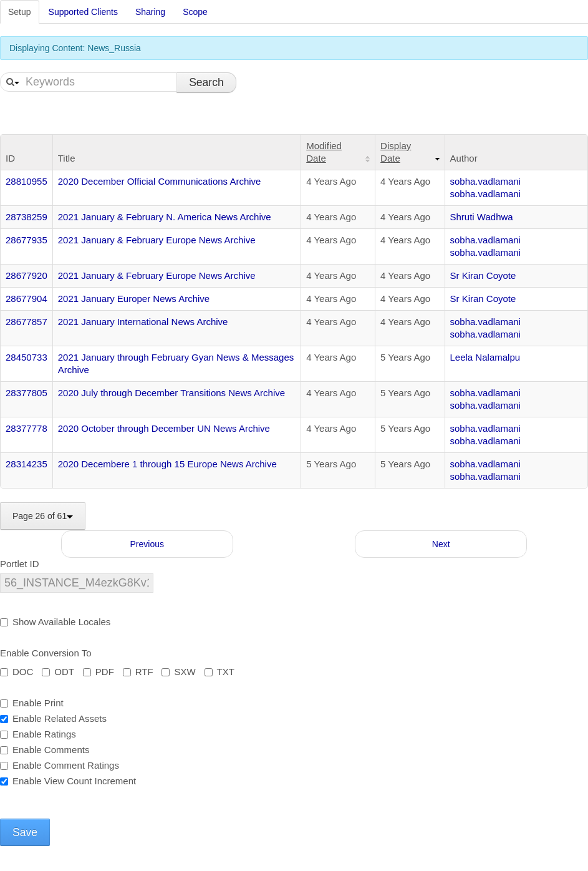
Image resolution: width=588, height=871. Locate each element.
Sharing (150, 12)
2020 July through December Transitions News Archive (171, 393)
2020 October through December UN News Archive (164, 428)
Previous (147, 544)
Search (206, 82)
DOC (17, 672)
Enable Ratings (38, 734)
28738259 (27, 217)
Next (441, 544)
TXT (219, 672)
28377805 (27, 393)
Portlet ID (20, 564)
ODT (58, 672)
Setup (20, 12)
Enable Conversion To (46, 653)
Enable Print (32, 703)
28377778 (27, 428)
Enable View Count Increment (68, 781)
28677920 (27, 275)
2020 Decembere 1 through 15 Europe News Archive (167, 464)
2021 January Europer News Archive (134, 299)
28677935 (27, 240)
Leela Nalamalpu (485, 357)
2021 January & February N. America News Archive (165, 217)
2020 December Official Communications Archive (160, 181)
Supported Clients (83, 12)
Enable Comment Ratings (60, 765)
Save (25, 832)
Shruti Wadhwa (482, 217)
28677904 (27, 299)
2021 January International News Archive (143, 322)
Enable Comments (45, 750)
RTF (138, 672)
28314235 (27, 464)
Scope (195, 12)
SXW (178, 672)
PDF (99, 672)
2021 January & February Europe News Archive (157, 240)
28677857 (27, 322)
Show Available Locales (55, 622)
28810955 (27, 181)
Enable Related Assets (53, 718)
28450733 (27, 357)
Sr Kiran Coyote (483, 275)
